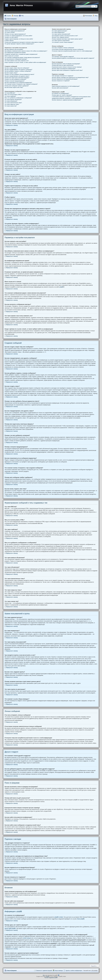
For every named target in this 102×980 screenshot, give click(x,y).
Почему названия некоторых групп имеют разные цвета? (67, 39)
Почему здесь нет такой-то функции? (62, 95)
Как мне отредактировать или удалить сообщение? (18, 70)
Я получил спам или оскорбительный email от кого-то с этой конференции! (72, 51)
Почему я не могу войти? (11, 37)
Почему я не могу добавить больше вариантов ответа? (19, 74)
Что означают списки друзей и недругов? (63, 57)
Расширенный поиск (96, 6)
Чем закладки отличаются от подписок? (63, 76)
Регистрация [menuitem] (89, 16)
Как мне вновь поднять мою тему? (14, 87)
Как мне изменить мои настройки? (14, 49)
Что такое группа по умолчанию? (61, 41)
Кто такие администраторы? (60, 31)
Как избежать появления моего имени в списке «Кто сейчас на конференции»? (26, 51)
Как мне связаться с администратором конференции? (66, 100)
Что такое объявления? (11, 101)
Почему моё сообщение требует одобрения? (17, 86)
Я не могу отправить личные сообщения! (63, 48)
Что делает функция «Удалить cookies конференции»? (19, 44)
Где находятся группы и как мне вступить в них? (65, 36)
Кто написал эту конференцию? (60, 93)
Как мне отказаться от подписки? (61, 81)
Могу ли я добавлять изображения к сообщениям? (18, 98)
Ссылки (9, 16)
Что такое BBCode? (10, 93)
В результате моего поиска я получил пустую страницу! (67, 67)
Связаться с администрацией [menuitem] (44, 971)
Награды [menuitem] (16, 16)
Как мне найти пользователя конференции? (64, 69)
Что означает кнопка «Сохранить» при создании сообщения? (21, 84)
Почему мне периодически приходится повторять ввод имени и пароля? (24, 42)
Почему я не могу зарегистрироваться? (15, 34)
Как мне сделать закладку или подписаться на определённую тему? (70, 77)
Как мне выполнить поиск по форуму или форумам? (66, 64)
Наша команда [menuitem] (59, 971)
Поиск (93, 6)
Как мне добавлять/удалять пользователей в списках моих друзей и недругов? (73, 58)
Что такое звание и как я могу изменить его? (17, 61)
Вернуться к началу (12, 125)
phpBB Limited (59, 917)
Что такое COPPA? (10, 32)
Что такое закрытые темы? (12, 104)
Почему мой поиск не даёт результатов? (63, 65)
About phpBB (81, 919)
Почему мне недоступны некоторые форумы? (17, 78)
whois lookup (27, 938)
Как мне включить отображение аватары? (16, 59)
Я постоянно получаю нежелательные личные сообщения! (68, 49)
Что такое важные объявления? (13, 99)
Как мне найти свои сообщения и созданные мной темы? (67, 70)
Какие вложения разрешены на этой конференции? (66, 86)
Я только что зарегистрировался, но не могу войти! (18, 36)
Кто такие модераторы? (58, 32)
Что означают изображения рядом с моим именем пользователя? (22, 58)
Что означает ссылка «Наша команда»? (63, 42)
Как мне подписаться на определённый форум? (65, 79)
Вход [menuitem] (96, 16)
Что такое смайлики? (10, 96)
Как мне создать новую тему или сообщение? (17, 68)
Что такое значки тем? (11, 106)
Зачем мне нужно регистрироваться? (15, 31)
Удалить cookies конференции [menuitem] (74, 971)
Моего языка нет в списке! (12, 56)
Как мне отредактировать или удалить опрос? (17, 76)
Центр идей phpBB (10, 929)
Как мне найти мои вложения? (60, 88)
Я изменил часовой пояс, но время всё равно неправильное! (21, 54)
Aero (44, 975)
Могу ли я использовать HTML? (13, 95)
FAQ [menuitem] (22, 16)
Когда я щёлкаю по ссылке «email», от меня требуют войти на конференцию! (25, 62)
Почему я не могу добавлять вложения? (15, 79)
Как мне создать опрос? (11, 73)
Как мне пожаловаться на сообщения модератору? (18, 83)
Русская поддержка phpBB (51, 978)
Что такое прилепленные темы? (13, 103)
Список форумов (12, 19)
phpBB (62, 287)
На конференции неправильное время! (15, 53)
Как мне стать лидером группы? (61, 37)
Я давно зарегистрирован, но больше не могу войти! (19, 39)
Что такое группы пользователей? (61, 34)
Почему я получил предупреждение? (15, 81)
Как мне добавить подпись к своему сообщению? (18, 71)
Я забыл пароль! (9, 41)
